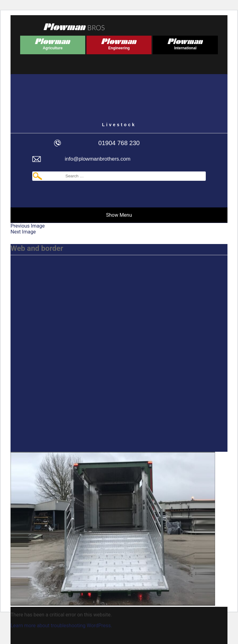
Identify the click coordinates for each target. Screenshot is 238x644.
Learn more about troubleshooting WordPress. (61, 626)
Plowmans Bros (74, 27)
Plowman (53, 43)
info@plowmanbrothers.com (98, 159)
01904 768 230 (119, 143)
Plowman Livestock (119, 101)
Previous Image (28, 226)
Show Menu (119, 215)
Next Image (23, 232)
